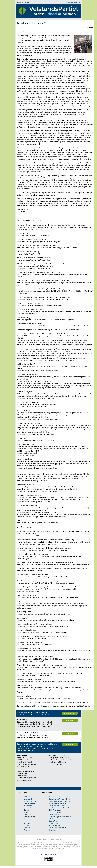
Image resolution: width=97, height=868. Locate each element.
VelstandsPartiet (30, 803)
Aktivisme (27, 815)
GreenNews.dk (54, 815)
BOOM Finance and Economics (60, 801)
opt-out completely (45, 849)
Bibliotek (27, 797)
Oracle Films (54, 821)
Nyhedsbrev (28, 806)
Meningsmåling (29, 817)
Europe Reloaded (55, 826)
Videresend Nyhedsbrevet (24, 2)
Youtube (27, 828)
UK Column (53, 819)
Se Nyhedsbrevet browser (73, 2)
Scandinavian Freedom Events (60, 799)
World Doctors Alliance (57, 806)
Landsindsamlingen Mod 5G (59, 808)
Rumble (27, 826)
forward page (59, 845)
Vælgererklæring (30, 801)
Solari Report (54, 823)
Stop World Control (56, 812)
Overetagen (53, 830)
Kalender (27, 812)
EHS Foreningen (55, 810)
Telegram (27, 823)
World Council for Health (58, 828)
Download (28, 819)
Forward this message (48, 854)
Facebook (27, 830)
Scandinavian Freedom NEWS (60, 797)
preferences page (75, 847)
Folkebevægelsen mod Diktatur (60, 817)
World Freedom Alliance (57, 803)
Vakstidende (28, 799)
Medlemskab (28, 808)
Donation (27, 810)
